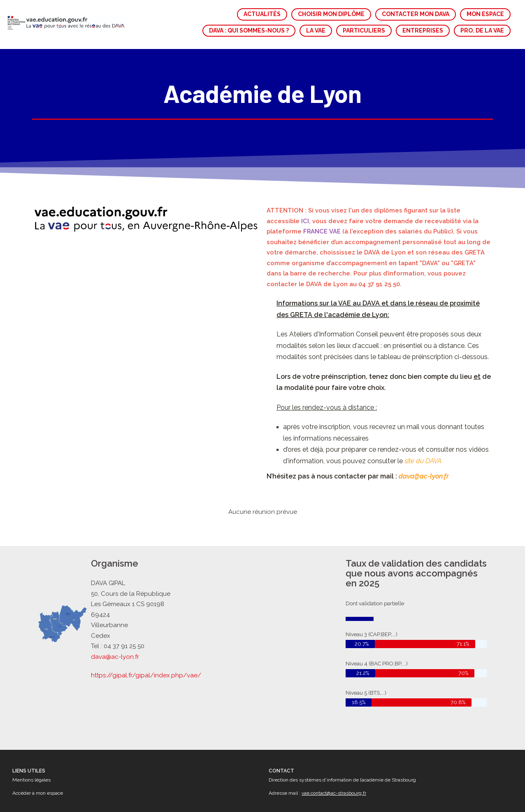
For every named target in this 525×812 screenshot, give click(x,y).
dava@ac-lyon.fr (115, 657)
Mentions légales (31, 780)
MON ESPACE (485, 14)
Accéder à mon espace (38, 793)
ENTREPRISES (423, 30)
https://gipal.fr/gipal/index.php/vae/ (146, 675)
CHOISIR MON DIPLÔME (331, 14)
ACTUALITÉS (262, 14)
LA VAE (316, 30)
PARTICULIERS (364, 30)
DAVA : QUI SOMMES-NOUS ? (249, 30)
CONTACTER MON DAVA (416, 14)
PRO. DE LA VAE (482, 30)
